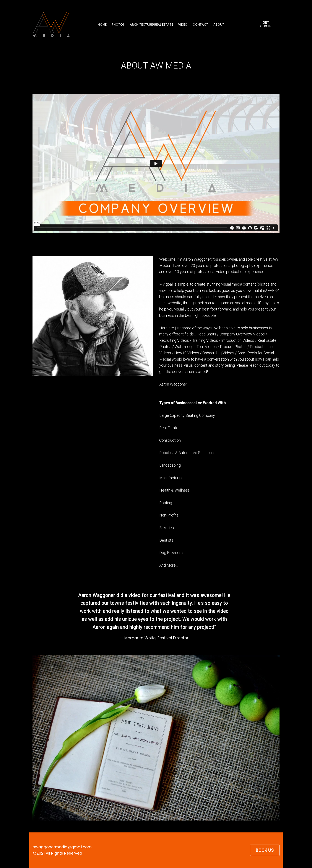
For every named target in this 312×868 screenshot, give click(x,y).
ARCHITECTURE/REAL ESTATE (151, 25)
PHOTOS (118, 25)
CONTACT (200, 25)
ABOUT (219, 25)
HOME (102, 25)
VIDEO (183, 25)
